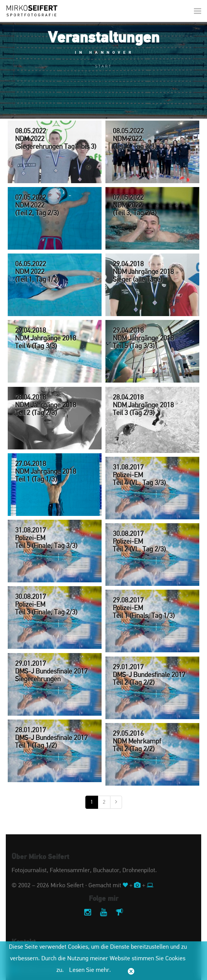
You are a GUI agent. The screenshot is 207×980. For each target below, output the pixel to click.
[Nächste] (116, 802)
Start (104, 66)
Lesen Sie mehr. (90, 970)
